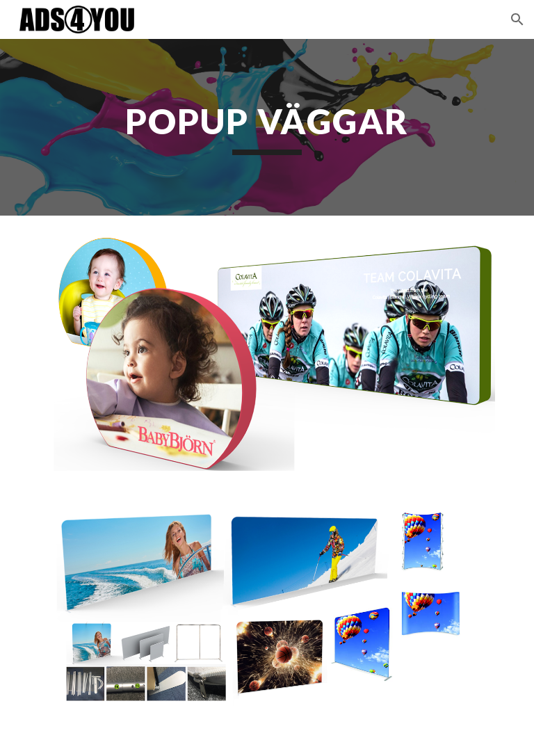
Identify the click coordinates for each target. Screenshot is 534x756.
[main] (267, 127)
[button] (517, 19)
